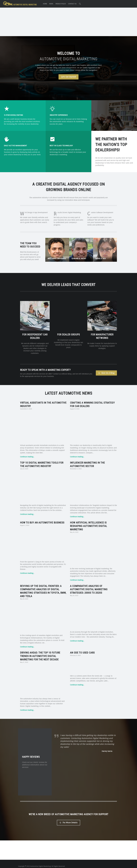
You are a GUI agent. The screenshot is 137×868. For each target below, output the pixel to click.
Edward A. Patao (79, 259)
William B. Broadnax (57, 259)
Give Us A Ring (106, 368)
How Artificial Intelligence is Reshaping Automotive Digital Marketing (89, 521)
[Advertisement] (68, 22)
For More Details (68, 818)
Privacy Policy (61, 4)
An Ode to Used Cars (82, 648)
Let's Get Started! (69, 77)
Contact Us (72, 4)
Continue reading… (27, 452)
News (51, 4)
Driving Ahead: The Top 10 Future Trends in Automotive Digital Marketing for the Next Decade (40, 651)
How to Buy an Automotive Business (42, 518)
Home (45, 4)
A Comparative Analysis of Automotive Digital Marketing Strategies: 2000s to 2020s (89, 584)
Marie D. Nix (101, 259)
